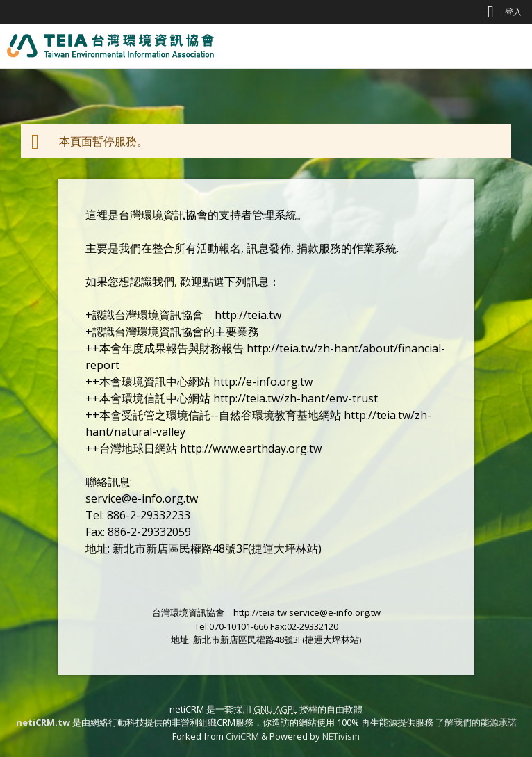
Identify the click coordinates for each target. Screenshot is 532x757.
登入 (513, 11)
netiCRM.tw (43, 722)
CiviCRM (242, 736)
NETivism (341, 736)
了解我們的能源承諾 (476, 722)
